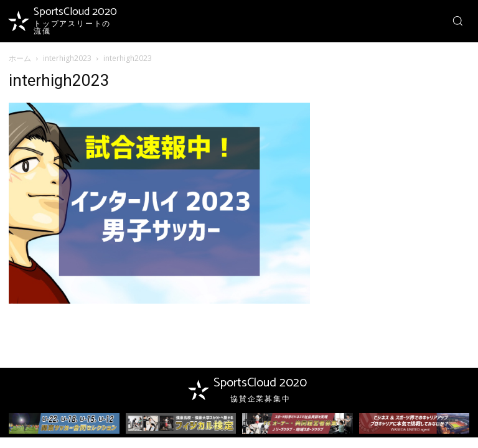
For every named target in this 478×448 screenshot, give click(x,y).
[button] (457, 21)
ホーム (20, 58)
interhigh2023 (67, 58)
